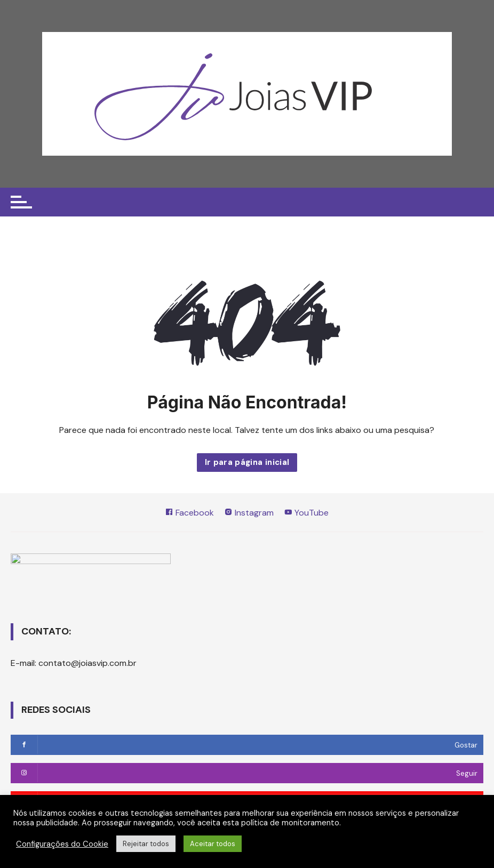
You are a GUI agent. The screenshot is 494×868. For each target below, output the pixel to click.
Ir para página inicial (247, 462)
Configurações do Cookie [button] (62, 844)
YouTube (306, 513)
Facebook (189, 513)
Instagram (249, 513)
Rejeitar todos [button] (146, 844)
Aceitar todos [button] (213, 844)
